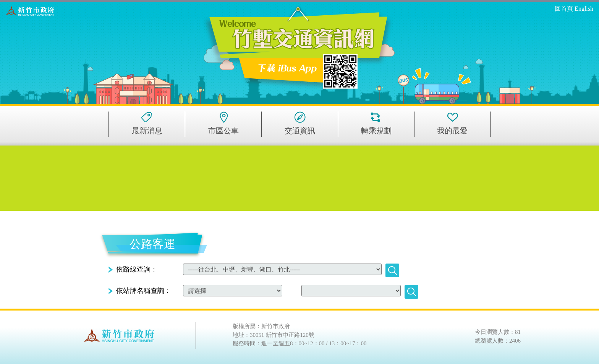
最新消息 (147, 131)
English (584, 9)
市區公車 (223, 131)
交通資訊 (300, 131)
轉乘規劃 (376, 131)
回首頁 (564, 9)
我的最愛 (452, 131)
